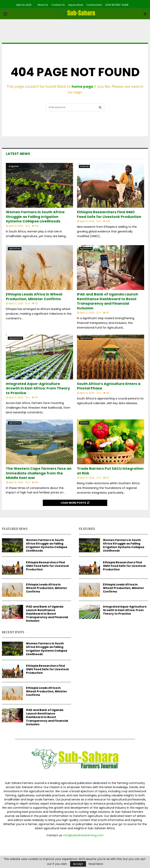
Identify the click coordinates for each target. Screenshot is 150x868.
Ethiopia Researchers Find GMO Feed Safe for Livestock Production (109, 214)
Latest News (18, 154)
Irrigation (14, 166)
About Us (43, 5)
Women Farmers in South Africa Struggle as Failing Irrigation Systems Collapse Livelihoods (35, 217)
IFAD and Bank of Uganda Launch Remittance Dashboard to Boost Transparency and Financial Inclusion (108, 301)
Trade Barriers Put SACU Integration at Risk (110, 471)
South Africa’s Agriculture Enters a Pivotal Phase (109, 386)
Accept (78, 864)
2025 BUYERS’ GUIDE (117, 5)
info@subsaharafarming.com (83, 835)
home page (82, 86)
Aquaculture (76, 5)
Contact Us (58, 5)
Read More (96, 864)
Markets (84, 423)
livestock (84, 166)
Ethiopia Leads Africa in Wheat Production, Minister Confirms (34, 296)
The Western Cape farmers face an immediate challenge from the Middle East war (39, 473)
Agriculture (15, 249)
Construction (94, 5)
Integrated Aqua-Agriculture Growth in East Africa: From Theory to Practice (38, 388)
